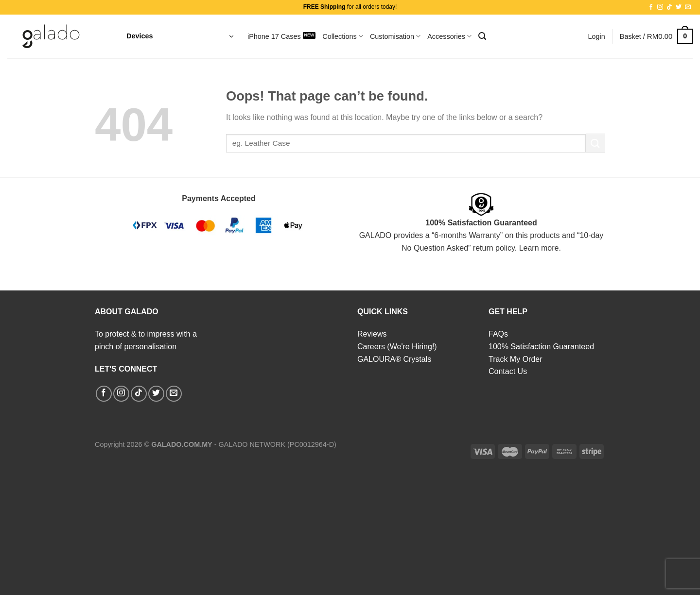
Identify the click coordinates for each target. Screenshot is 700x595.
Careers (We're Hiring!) (397, 347)
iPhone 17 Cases (274, 36)
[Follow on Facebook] (651, 7)
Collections (343, 36)
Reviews (372, 334)
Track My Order (516, 359)
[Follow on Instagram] (660, 7)
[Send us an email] (688, 7)
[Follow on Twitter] (679, 7)
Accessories (449, 36)
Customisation (395, 36)
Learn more (539, 248)
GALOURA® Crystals (394, 359)
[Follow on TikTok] (669, 7)
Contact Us (508, 371)
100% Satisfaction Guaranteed (541, 347)
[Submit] (595, 143)
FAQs (498, 334)
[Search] (482, 36)
